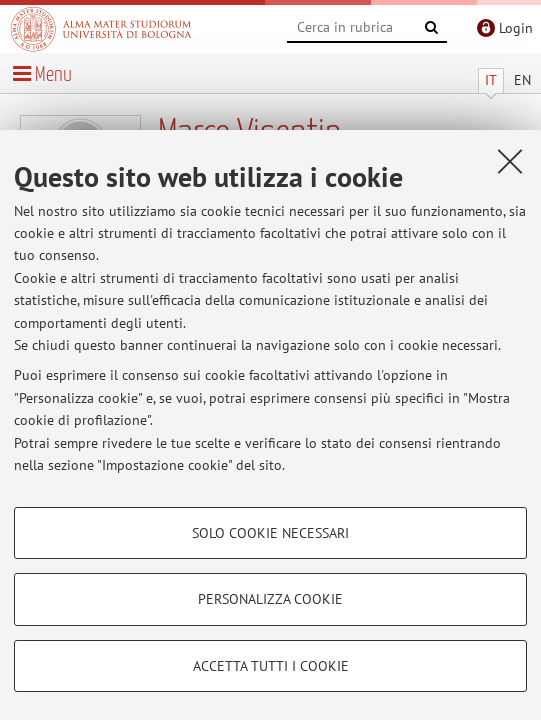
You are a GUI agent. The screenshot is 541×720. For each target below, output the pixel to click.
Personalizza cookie (270, 599)
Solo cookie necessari (270, 533)
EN (522, 80)
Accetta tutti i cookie (271, 666)
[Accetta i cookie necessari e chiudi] (510, 161)
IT (491, 80)
